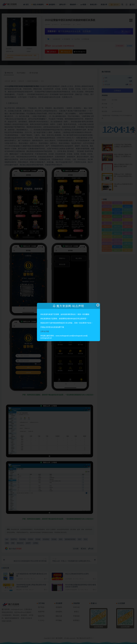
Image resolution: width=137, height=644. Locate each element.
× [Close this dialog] (98, 305)
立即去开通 (45, 331)
